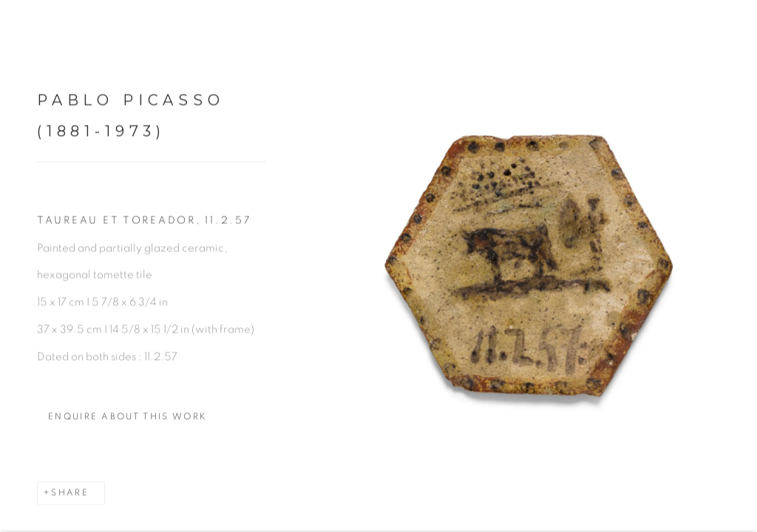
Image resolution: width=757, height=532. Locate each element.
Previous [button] (15, 266)
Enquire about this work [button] (128, 422)
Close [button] (729, 33)
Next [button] (742, 266)
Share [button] (70, 498)
